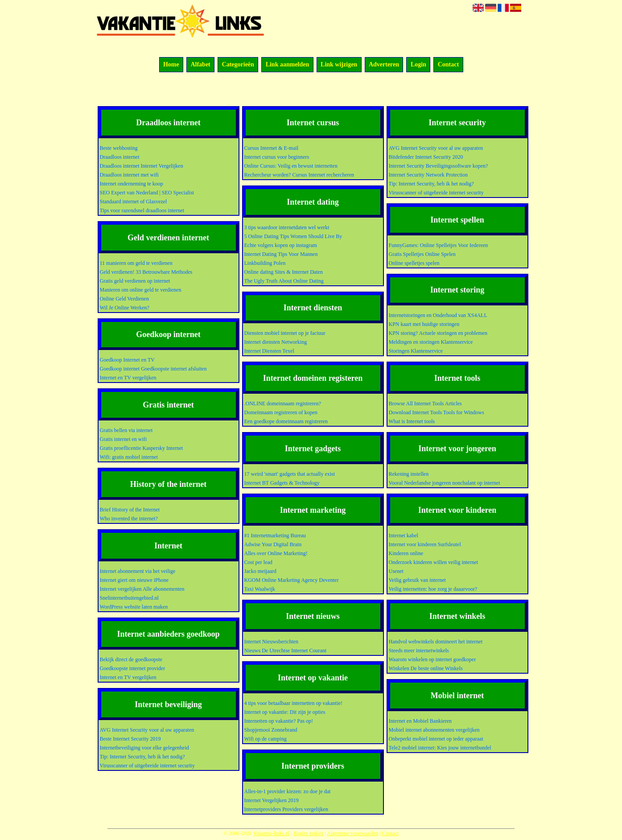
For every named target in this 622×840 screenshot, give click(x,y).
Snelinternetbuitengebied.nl (129, 598)
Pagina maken (309, 833)
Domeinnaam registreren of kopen (281, 412)
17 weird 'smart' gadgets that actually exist (290, 474)
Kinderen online (406, 553)
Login (418, 65)
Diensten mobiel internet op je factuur (285, 333)
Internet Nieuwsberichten (272, 642)
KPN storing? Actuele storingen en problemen (438, 333)
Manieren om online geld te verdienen (141, 290)
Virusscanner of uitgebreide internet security (147, 766)
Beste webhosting (119, 148)
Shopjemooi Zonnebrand (271, 730)
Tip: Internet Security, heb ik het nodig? (142, 757)
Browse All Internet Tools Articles (425, 404)
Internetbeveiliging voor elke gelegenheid (144, 748)
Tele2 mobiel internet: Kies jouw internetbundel (440, 748)
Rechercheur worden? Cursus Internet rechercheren (299, 175)
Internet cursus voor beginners (277, 157)
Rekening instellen (409, 474)
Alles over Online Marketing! (276, 553)
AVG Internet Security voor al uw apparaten (147, 730)
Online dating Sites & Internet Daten (284, 272)
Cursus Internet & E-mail (272, 148)
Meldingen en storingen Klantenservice (431, 342)
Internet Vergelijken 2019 (272, 800)
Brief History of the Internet (130, 510)
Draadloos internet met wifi (129, 175)
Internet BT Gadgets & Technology (282, 483)
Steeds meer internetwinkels (419, 651)
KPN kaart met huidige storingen (424, 324)
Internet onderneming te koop (132, 184)
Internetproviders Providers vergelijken (286, 809)
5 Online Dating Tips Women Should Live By (293, 236)
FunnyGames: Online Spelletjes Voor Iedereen (439, 245)
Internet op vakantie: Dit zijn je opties (285, 712)
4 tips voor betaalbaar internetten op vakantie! (294, 703)
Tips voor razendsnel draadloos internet (142, 210)
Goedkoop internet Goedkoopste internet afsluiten (153, 369)
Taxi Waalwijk (260, 589)
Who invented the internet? (129, 519)
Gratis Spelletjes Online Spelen (422, 254)
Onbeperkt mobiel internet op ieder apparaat (436, 739)
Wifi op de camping (266, 739)
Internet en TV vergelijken (128, 378)
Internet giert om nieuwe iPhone (134, 580)
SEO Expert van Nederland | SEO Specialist (147, 193)
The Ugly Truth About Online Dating (284, 281)
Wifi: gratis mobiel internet (129, 457)
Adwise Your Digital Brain (273, 544)
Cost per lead (258, 562)
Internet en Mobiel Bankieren (420, 721)
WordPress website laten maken (134, 607)
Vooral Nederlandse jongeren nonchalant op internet (445, 483)
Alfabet (200, 65)
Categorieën (238, 65)
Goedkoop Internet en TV (127, 360)
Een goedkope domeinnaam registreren (286, 421)
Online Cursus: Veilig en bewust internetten (291, 166)
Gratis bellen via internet (126, 430)
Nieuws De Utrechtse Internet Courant (286, 651)
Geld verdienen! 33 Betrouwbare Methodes (146, 272)
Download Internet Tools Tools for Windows (437, 412)
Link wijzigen (339, 65)
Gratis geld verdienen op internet (135, 281)
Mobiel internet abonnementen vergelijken (434, 730)
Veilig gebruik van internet (417, 580)
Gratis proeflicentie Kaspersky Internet (142, 448)
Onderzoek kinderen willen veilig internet (434, 562)
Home (171, 65)
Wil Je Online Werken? (125, 308)
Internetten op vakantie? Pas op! (279, 721)
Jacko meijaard (260, 571)
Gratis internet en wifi (124, 439)
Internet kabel (404, 535)
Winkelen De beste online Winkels (426, 668)
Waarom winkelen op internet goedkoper (433, 659)
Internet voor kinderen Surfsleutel (425, 544)
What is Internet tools (412, 421)
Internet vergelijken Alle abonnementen (142, 589)
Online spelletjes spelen (414, 263)
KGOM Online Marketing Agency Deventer (292, 580)
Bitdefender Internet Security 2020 (426, 157)
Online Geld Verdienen (124, 299)
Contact (448, 65)
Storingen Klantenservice (416, 351)
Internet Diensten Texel (269, 351)
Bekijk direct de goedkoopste (131, 659)
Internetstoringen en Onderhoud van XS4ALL (438, 315)
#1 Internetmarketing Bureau (275, 535)
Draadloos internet (120, 157)
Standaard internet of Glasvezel (134, 202)
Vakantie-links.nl (272, 833)
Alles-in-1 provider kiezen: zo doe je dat (288, 791)
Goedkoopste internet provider (133, 668)
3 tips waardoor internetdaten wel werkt (287, 227)
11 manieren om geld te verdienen (136, 263)
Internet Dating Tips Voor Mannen (281, 254)
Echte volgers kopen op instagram (281, 245)
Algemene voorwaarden (352, 833)
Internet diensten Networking (276, 342)
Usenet (396, 571)
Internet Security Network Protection (428, 175)
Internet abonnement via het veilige (138, 571)
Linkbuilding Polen (265, 263)
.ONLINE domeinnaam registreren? (283, 404)
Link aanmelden (288, 65)
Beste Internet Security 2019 (130, 739)
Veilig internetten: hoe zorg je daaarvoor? (433, 589)
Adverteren (384, 65)
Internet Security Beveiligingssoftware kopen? (439, 166)
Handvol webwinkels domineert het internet (436, 642)
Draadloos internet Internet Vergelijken (142, 166)
